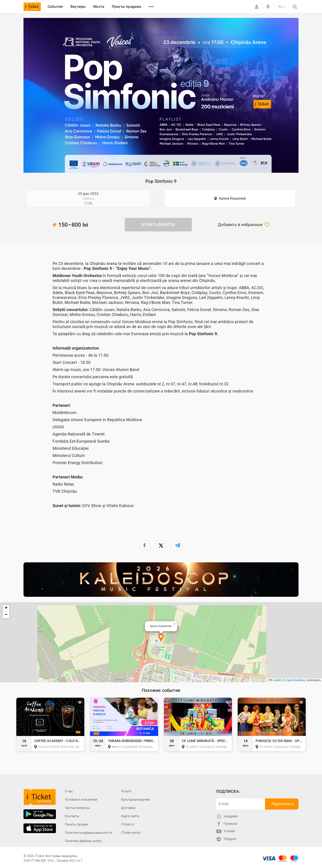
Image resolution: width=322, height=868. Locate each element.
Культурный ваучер (136, 800)
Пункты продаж (76, 824)
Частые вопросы (77, 808)
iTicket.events (131, 833)
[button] (161, 638)
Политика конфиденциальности (89, 833)
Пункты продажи (127, 7)
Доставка (128, 808)
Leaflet (275, 680)
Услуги (126, 791)
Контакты (72, 816)
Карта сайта (130, 816)
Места (99, 7)
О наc (69, 791)
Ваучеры (78, 7)
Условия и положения (81, 800)
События (55, 7)
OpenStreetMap (296, 680)
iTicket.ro (128, 824)
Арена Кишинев (232, 198)
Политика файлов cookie (83, 841)
